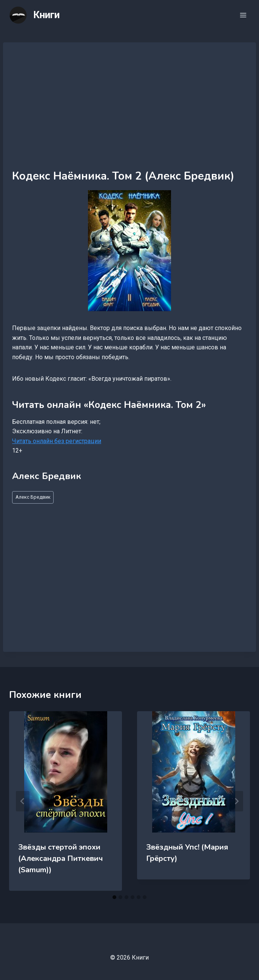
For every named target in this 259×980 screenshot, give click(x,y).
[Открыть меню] (243, 15)
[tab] (114, 897)
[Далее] (236, 801)
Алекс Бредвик (33, 497)
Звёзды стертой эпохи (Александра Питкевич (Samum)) (60, 858)
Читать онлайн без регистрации (57, 441)
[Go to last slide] (23, 801)
